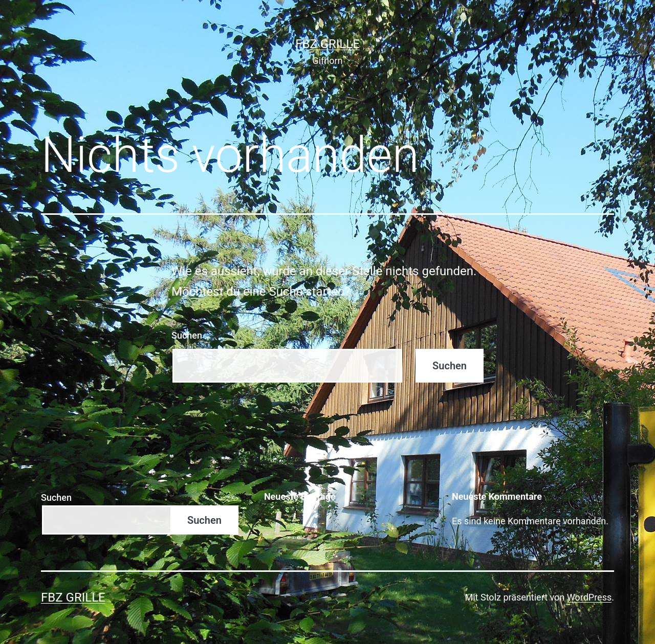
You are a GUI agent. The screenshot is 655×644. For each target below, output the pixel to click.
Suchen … (191, 335)
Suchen (56, 497)
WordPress (589, 597)
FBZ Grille (327, 44)
